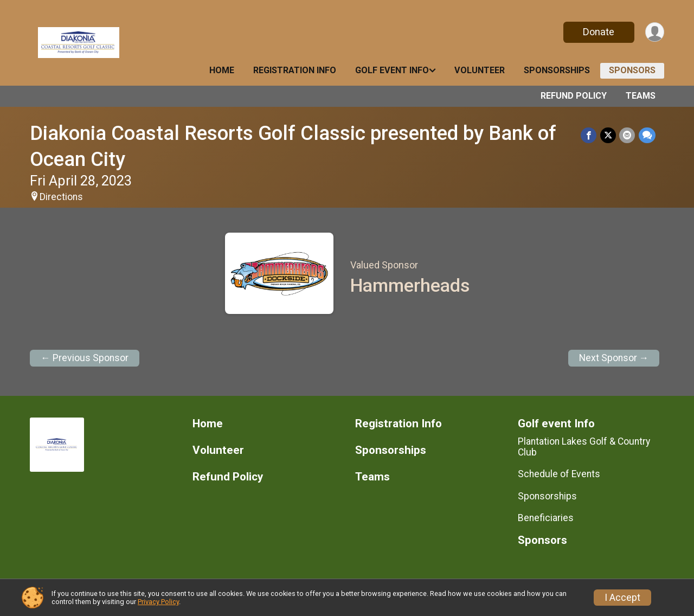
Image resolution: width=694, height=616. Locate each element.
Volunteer (480, 70)
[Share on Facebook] (590, 135)
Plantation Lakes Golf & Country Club (584, 447)
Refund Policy (574, 96)
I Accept (622, 598)
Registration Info (295, 70)
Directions (61, 197)
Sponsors (632, 70)
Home (222, 70)
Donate (598, 32)
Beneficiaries (546, 518)
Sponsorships (557, 70)
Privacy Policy (158, 602)
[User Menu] (654, 32)
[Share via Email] (628, 135)
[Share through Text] (647, 135)
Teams (641, 96)
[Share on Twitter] (609, 135)
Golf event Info (392, 70)
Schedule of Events (559, 474)
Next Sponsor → (614, 358)
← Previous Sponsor (85, 358)
